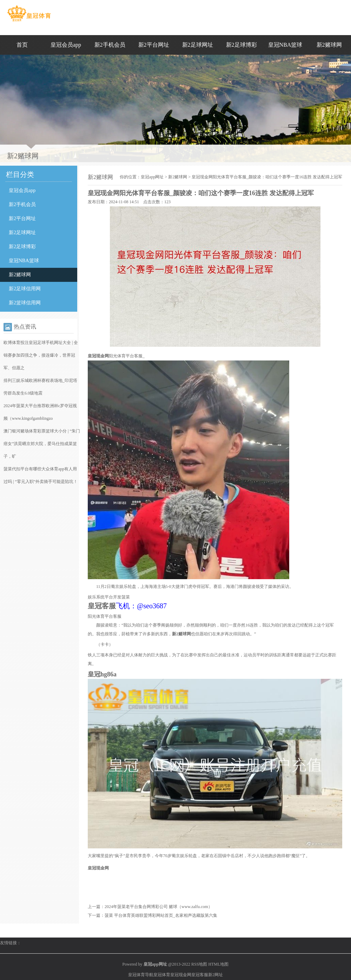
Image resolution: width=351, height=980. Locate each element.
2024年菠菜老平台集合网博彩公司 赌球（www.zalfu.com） (158, 907)
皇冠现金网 (181, 975)
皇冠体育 (162, 975)
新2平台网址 (154, 45)
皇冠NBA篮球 (285, 45)
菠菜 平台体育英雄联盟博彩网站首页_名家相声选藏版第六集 (161, 915)
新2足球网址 (198, 45)
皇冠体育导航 (141, 975)
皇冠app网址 (152, 177)
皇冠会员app (66, 45)
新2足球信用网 (25, 289)
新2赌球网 (329, 45)
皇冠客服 (200, 975)
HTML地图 (218, 964)
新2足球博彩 (241, 45)
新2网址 (216, 975)
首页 (22, 45)
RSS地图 (199, 964)
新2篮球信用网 (25, 303)
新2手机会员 (110, 45)
